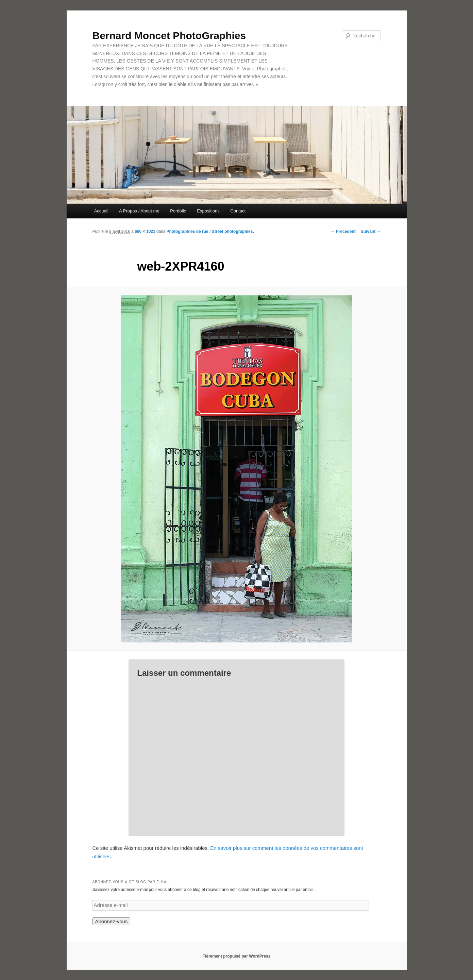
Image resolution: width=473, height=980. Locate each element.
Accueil (101, 211)
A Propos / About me (139, 211)
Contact (238, 211)
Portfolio (178, 211)
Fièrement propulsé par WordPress (237, 956)
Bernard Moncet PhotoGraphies (169, 36)
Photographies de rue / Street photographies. (210, 231)
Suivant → (371, 231)
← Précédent (343, 231)
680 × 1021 (145, 231)
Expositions (208, 211)
